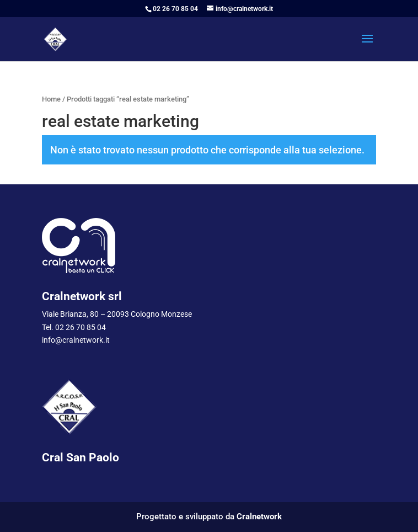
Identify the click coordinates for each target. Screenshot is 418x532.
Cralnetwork (259, 517)
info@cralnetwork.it (76, 340)
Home (51, 99)
